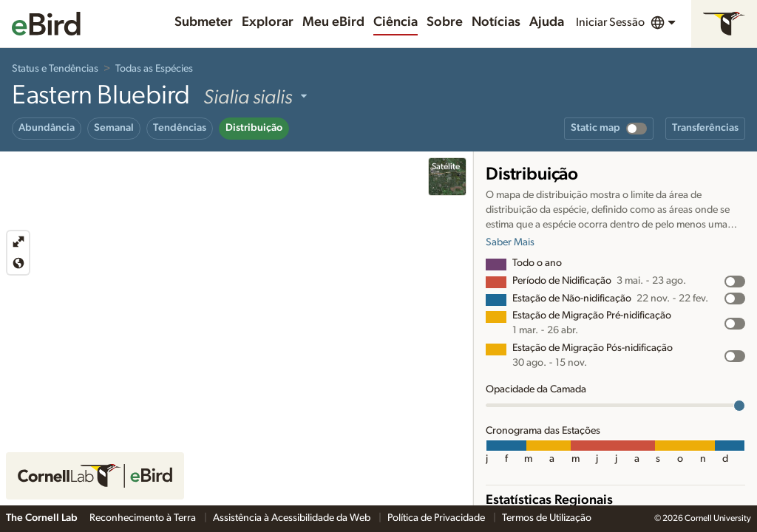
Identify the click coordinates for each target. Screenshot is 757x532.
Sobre (445, 22)
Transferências (705, 128)
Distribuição (254, 128)
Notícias (496, 22)
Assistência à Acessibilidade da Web (293, 518)
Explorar (268, 22)
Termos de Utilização (547, 518)
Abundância (47, 128)
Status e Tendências (55, 69)
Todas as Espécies (154, 69)
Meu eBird (333, 22)
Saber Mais (510, 242)
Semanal (114, 128)
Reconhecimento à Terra (144, 518)
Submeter (204, 22)
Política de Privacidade (437, 518)
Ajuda (547, 22)
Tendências (180, 128)
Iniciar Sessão (610, 22)
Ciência (396, 22)
